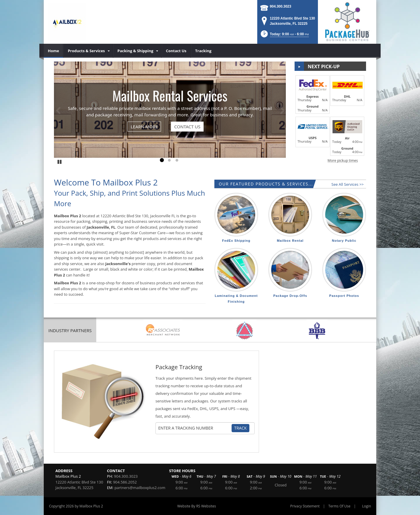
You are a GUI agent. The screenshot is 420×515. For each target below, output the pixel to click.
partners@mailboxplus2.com (140, 488)
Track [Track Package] (240, 428)
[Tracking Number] (195, 428)
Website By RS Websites (197, 506)
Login (367, 506)
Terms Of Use (339, 506)
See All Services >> (348, 184)
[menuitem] (54, 51)
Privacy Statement (305, 506)
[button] (284, 36)
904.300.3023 (280, 6)
